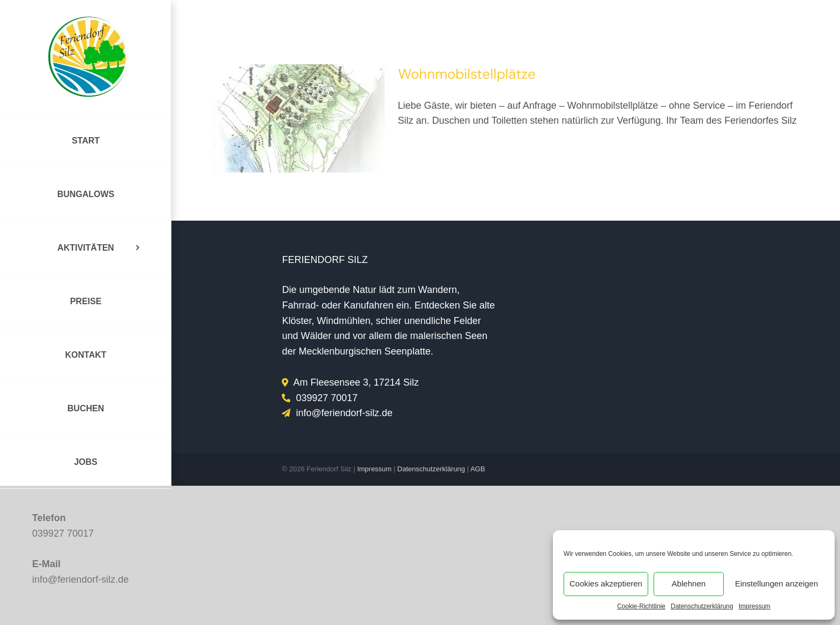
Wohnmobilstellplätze (467, 74)
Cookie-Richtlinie (641, 606)
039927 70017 (63, 533)
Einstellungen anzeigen (777, 583)
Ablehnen (689, 583)
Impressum (755, 606)
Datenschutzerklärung (702, 606)
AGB (478, 469)
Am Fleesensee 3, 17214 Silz (356, 382)
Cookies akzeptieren (606, 583)
